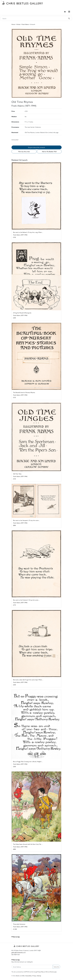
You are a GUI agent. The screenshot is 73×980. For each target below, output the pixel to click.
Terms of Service (50, 972)
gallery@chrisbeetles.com (19, 952)
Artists (18, 24)
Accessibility (28, 976)
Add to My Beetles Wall (49, 151)
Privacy (34, 976)
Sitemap (39, 976)
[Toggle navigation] (69, 12)
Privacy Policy (41, 972)
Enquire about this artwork (36, 147)
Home (13, 24)
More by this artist (24, 151)
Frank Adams (25, 24)
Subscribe (56, 967)
